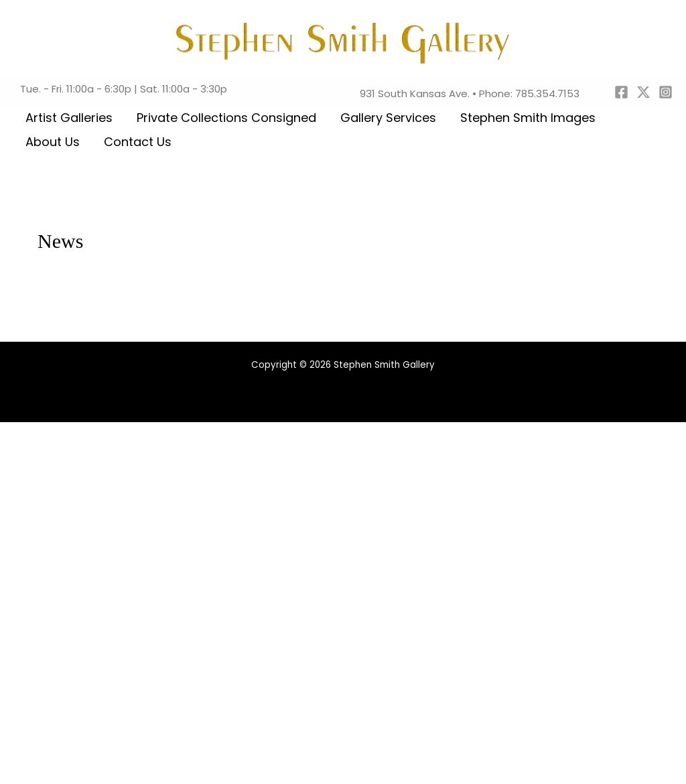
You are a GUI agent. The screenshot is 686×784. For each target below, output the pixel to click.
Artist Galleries (69, 118)
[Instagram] (666, 92)
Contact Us (138, 142)
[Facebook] (621, 92)
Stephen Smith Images (528, 118)
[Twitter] (643, 92)
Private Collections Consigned (226, 118)
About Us (53, 142)
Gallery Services (388, 118)
